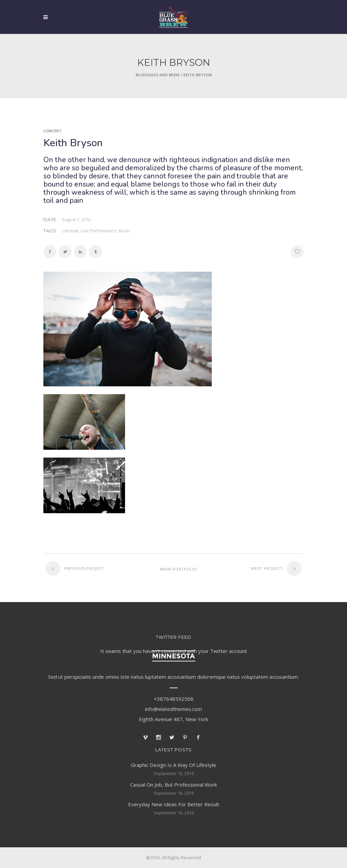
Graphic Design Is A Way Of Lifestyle (173, 765)
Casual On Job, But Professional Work (173, 785)
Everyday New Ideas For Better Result (174, 804)
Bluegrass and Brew (158, 75)
